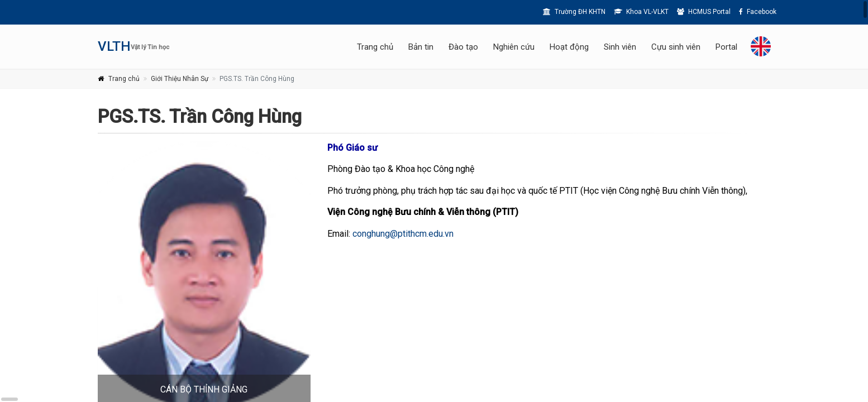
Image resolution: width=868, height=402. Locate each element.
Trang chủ (375, 47)
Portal (726, 47)
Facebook (758, 12)
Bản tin (421, 47)
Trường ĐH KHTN (574, 12)
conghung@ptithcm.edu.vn (403, 234)
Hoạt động (569, 47)
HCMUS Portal (704, 12)
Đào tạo (463, 47)
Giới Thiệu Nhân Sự (180, 79)
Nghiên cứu (514, 47)
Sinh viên (620, 47)
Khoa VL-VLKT (641, 12)
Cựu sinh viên (676, 47)
